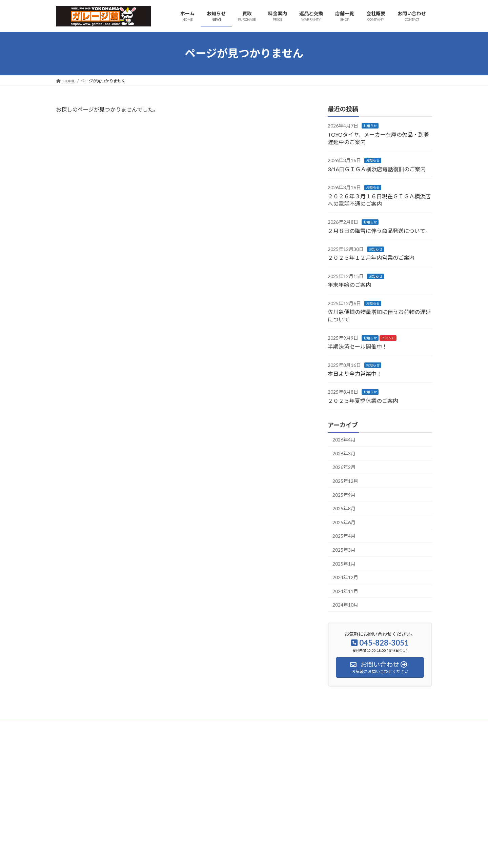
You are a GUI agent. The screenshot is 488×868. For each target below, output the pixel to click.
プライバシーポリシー (112, 725)
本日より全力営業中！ (355, 373)
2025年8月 (344, 508)
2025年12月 (345, 481)
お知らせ (370, 126)
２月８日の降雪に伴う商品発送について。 (379, 230)
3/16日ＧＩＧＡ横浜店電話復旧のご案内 (377, 169)
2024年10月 (345, 605)
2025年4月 (344, 536)
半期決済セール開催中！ (358, 346)
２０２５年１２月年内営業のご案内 (371, 258)
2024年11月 (345, 591)
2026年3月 (344, 453)
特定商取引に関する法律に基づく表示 (180, 725)
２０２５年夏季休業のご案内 (363, 400)
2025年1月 (344, 563)
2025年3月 (344, 550)
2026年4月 (344, 440)
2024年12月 (345, 577)
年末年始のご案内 (349, 285)
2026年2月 (344, 467)
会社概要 (70, 725)
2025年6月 (344, 522)
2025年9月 (344, 495)
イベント (388, 338)
